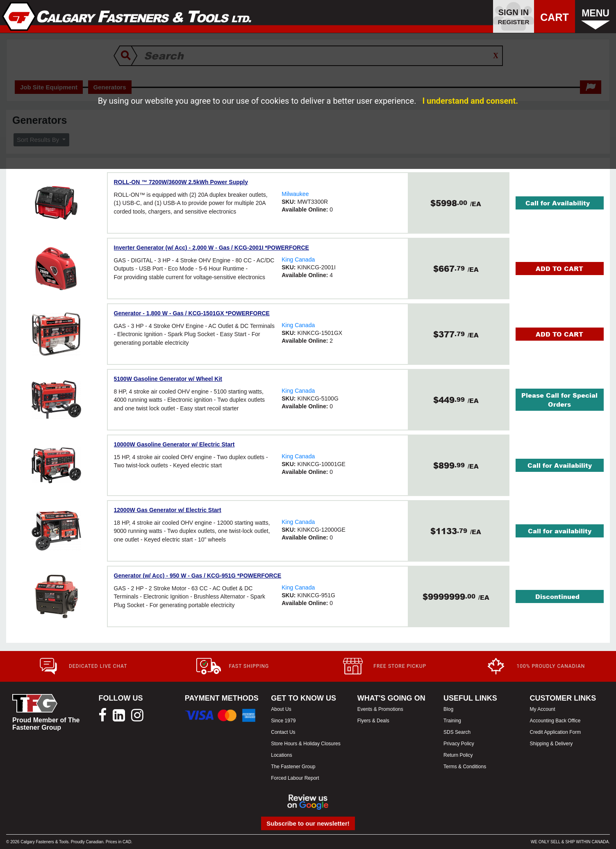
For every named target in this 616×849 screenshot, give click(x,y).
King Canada (298, 259)
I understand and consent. (470, 101)
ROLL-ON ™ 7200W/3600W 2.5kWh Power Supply (181, 182)
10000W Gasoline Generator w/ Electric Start (174, 444)
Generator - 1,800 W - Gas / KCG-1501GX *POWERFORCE (192, 313)
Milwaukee (295, 194)
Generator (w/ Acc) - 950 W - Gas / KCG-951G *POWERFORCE (198, 576)
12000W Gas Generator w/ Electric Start (168, 510)
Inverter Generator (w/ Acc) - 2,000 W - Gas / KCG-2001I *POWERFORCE (211, 248)
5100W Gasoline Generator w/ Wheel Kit (168, 379)
